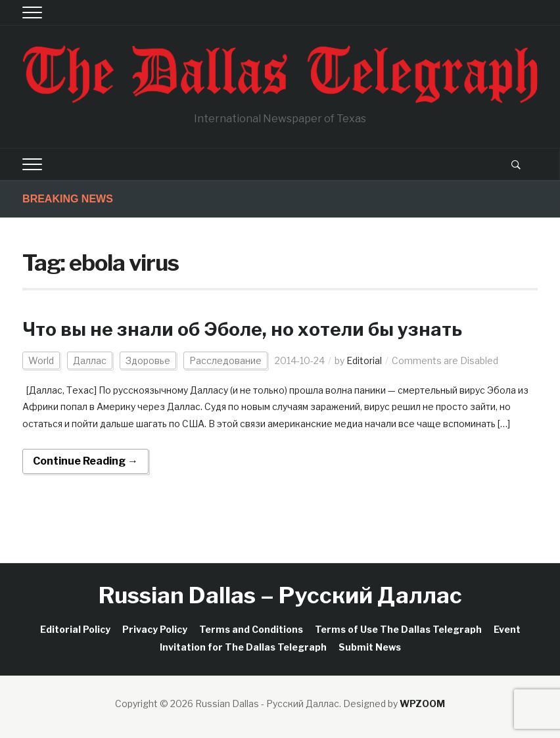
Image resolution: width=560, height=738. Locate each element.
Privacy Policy (155, 629)
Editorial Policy (75, 629)
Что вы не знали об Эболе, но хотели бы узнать (242, 329)
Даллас (90, 360)
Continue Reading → (85, 461)
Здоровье (148, 360)
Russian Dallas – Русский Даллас (280, 595)
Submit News (370, 647)
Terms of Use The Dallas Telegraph (398, 629)
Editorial (364, 360)
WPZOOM (422, 703)
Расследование (225, 360)
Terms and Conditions (251, 629)
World (41, 360)
